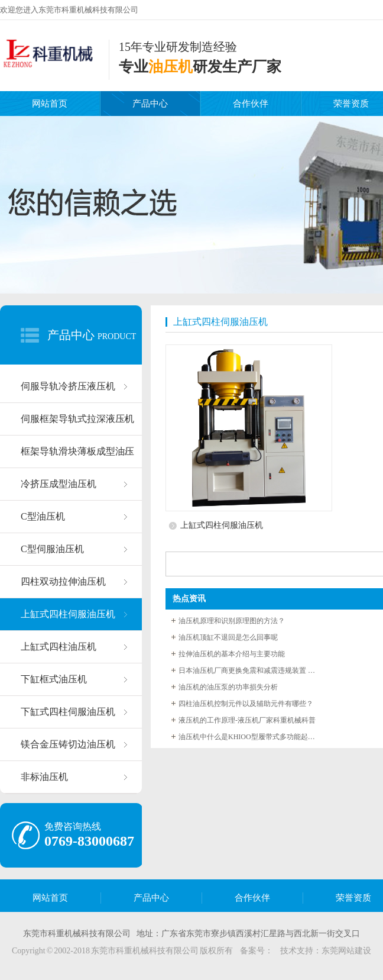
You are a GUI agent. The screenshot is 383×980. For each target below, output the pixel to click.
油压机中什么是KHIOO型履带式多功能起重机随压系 (249, 737)
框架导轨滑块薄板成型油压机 (77, 457)
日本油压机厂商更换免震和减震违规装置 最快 (249, 670)
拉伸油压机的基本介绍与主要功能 (232, 654)
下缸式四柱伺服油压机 (68, 712)
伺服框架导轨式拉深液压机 (77, 419)
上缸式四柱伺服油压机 (68, 614)
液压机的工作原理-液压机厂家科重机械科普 (247, 720)
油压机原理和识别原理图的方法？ (232, 621)
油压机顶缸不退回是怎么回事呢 (228, 637)
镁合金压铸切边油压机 (68, 744)
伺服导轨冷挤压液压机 (68, 386)
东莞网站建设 (346, 951)
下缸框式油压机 (54, 679)
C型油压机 (43, 516)
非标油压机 (44, 777)
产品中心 (150, 104)
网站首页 (50, 104)
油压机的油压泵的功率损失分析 (228, 687)
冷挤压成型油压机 (59, 484)
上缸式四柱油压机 (59, 647)
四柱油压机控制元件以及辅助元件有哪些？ (246, 704)
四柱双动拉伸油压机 (63, 581)
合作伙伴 (251, 104)
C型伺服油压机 (52, 549)
